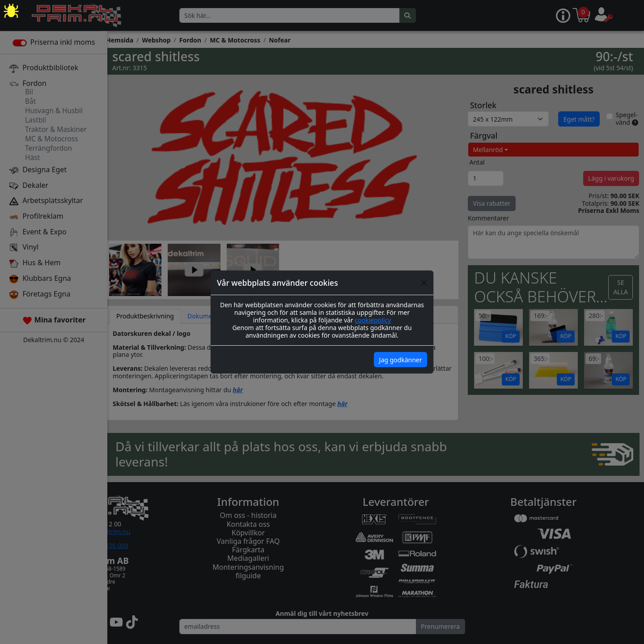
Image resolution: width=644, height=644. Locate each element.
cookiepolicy (373, 320)
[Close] (424, 283)
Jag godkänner (401, 360)
